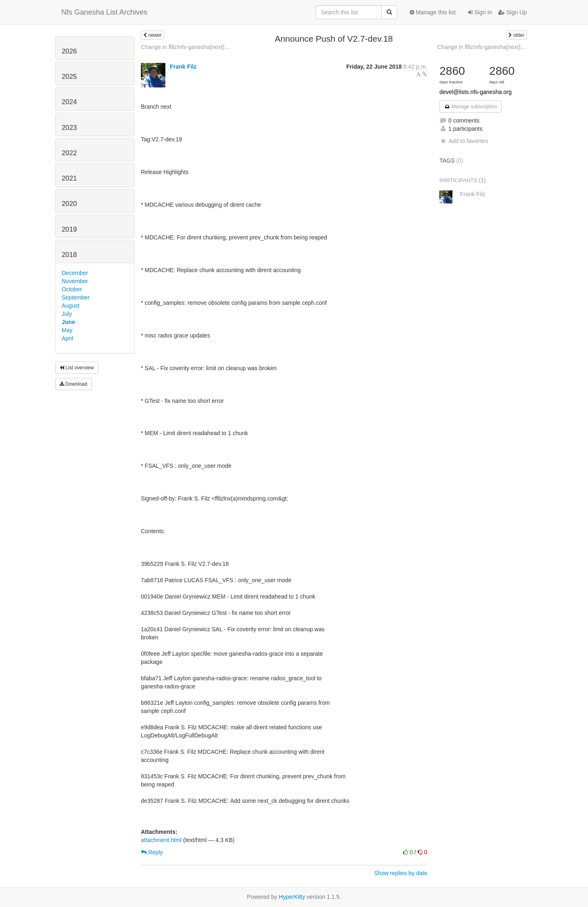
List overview (77, 368)
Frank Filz (183, 67)
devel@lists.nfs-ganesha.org (476, 92)
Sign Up (512, 12)
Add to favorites (464, 141)
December (75, 273)
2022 (69, 153)
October (72, 289)
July (67, 314)
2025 (69, 77)
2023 (69, 128)
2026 (69, 51)
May (67, 330)
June (68, 322)
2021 (69, 178)
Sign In (480, 12)
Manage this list (433, 12)
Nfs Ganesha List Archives (104, 12)
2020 (69, 204)
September (76, 297)
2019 (69, 229)
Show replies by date (401, 873)
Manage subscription (470, 107)
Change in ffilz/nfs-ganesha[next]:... (186, 47)
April (67, 338)
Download (73, 384)
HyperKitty (292, 897)
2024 (69, 102)
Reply (152, 852)
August (71, 306)
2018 (69, 255)
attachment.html (161, 840)
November (75, 281)
